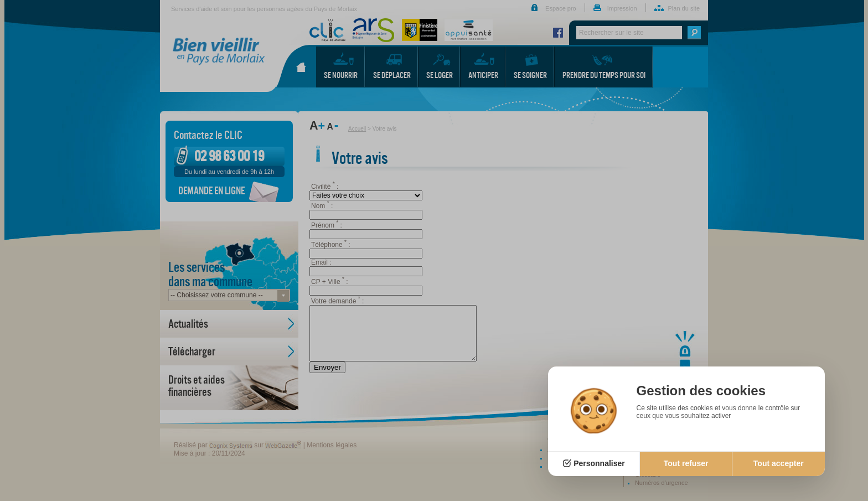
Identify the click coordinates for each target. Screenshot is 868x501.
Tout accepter (779, 463)
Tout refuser (686, 463)
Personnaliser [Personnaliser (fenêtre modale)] (599, 463)
